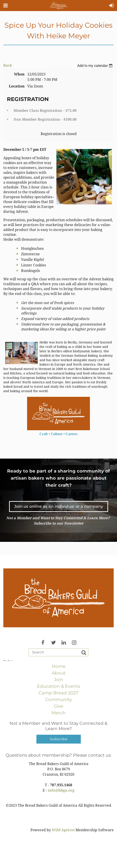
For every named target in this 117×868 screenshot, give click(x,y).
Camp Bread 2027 (58, 693)
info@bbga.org (61, 790)
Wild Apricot (63, 830)
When (19, 74)
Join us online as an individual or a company (59, 506)
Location (17, 86)
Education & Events (59, 686)
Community (59, 699)
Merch (59, 713)
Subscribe (59, 739)
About (59, 673)
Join (59, 680)
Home (59, 666)
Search (84, 653)
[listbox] (95, 66)
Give (58, 706)
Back (8, 65)
